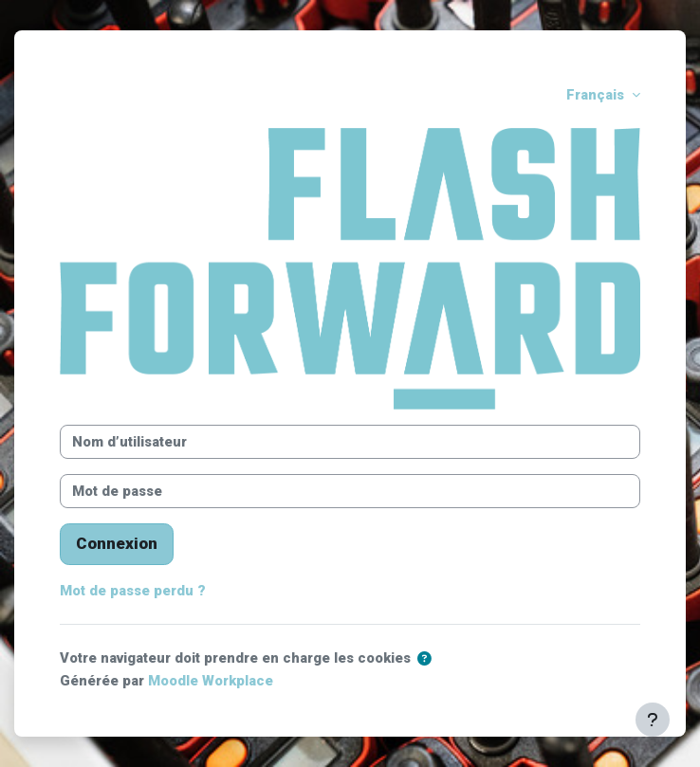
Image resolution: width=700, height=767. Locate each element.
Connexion (117, 543)
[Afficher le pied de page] (653, 720)
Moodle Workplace (211, 681)
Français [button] (597, 95)
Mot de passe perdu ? (133, 591)
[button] (424, 659)
